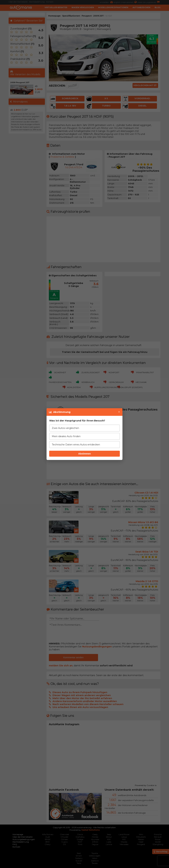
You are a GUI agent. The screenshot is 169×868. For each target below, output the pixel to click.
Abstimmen (84, 454)
